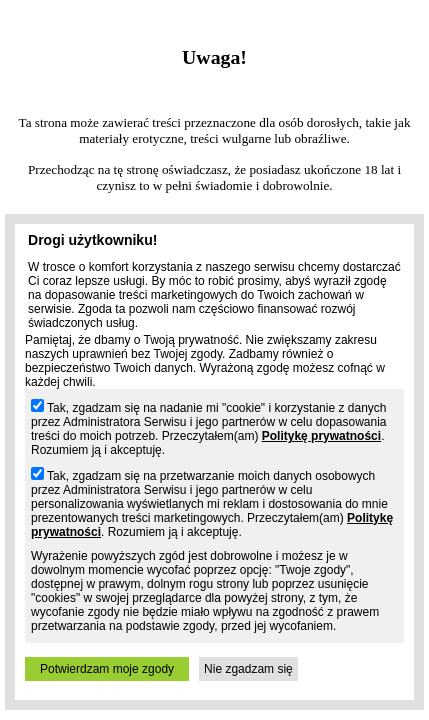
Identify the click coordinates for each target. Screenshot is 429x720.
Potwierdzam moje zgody (107, 669)
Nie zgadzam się (248, 669)
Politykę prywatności (321, 436)
